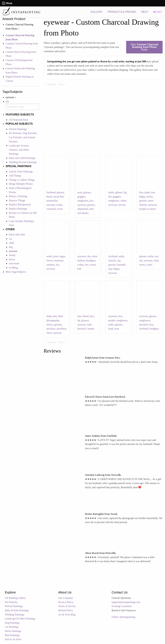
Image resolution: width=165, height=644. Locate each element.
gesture (91, 205)
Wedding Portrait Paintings (23, 162)
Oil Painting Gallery (15, 598)
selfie (111, 325)
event (60, 209)
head (111, 329)
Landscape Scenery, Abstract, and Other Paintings (19, 150)
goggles (81, 197)
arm (55, 316)
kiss (141, 192)
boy (151, 325)
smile (111, 192)
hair (79, 316)
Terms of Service (67, 606)
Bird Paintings (12, 635)
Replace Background (20, 204)
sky (89, 256)
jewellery (61, 329)
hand (49, 316)
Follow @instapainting (124, 617)
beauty (91, 329)
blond (85, 316)
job (7, 101)
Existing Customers (122, 606)
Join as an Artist (13, 639)
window (51, 265)
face (92, 316)
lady (89, 325)
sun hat (122, 205)
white (123, 201)
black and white (17, 234)
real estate (14, 263)
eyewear (51, 205)
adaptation (83, 209)
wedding (13, 268)
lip (125, 192)
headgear (91, 260)
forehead (51, 192)
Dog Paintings (12, 623)
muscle (112, 260)
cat (10, 239)
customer (51, 209)
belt (79, 269)
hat (110, 197)
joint (56, 256)
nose (80, 192)
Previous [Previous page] (52, 84)
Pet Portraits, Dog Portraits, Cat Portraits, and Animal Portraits (23, 137)
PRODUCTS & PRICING (122, 12)
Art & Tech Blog (67, 615)
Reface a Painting (18, 196)
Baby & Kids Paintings (17, 610)
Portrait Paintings (18, 129)
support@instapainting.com (126, 602)
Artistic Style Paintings (21, 172)
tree (153, 192)
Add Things (15, 176)
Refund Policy (66, 610)
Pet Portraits (11, 602)
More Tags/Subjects (16, 272)
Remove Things (17, 200)
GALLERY (97, 12)
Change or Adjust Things (22, 180)
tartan (150, 197)
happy (142, 197)
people (112, 320)
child (11, 243)
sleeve (50, 260)
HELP (145, 12)
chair (156, 260)
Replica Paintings (18, 209)
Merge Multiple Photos (21, 184)
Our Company (66, 598)
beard (49, 197)
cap (119, 260)
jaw (91, 201)
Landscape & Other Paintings (20, 619)
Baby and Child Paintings (22, 158)
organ (62, 256)
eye (156, 256)
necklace (51, 329)
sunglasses (83, 201)
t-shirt (59, 205)
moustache (52, 201)
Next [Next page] (63, 84)
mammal (59, 260)
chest (49, 333)
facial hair (59, 197)
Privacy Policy (66, 602)
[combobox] (22, 107)
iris (58, 265)
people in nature (148, 209)
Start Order (144, 47)
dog (11, 247)
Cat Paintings (12, 627)
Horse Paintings (13, 631)
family (12, 255)
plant (147, 192)
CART (158, 12)
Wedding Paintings (15, 615)
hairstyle (82, 329)
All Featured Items (19, 120)
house (12, 259)
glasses (60, 192)
